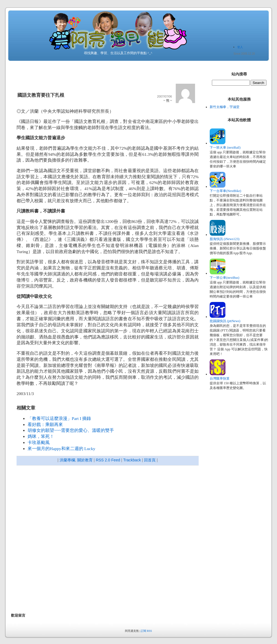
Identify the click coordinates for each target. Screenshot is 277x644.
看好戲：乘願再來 (45, 424)
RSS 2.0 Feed (108, 460)
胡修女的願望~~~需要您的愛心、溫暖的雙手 (71, 430)
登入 (240, 47)
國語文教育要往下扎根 (41, 95)
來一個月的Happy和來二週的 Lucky (61, 449)
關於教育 (85, 460)
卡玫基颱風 (39, 442)
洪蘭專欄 (67, 460)
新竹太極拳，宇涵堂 (225, 107)
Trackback (132, 460)
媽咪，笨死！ (41, 436)
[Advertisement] (65, 540)
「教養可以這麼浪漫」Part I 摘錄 (59, 418)
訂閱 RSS (146, 631)
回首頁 (150, 460)
